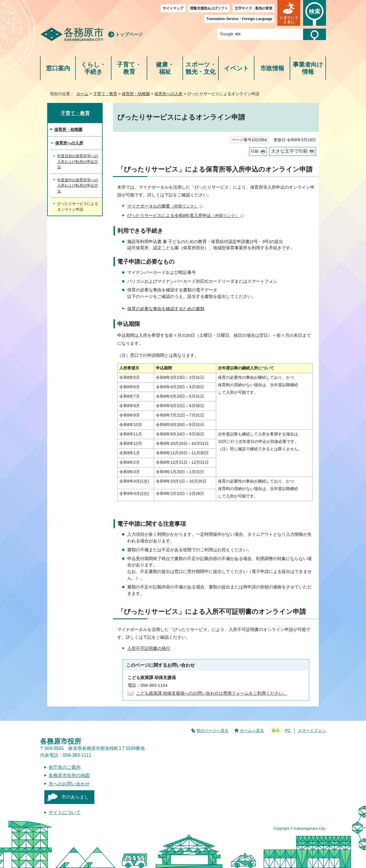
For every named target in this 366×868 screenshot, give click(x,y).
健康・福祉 (165, 68)
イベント (236, 68)
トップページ (129, 34)
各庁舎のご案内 (65, 767)
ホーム (82, 94)
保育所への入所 (168, 94)
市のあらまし (75, 797)
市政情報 (272, 68)
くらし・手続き (93, 68)
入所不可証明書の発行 (149, 648)
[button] (289, 13)
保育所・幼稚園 (136, 94)
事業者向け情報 (308, 68)
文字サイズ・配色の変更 (254, 8)
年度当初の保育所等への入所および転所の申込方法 (78, 162)
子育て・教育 (129, 68)
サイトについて (65, 812)
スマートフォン (312, 730)
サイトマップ (173, 8)
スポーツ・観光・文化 (201, 68)
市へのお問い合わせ (69, 784)
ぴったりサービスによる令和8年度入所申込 (186, 215)
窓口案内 (58, 68)
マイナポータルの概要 (165, 206)
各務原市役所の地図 (69, 776)
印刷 (255, 151)
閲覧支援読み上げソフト (209, 8)
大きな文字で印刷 (289, 151)
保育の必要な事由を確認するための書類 (166, 309)
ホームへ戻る (252, 730)
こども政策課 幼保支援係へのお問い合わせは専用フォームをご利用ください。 (212, 693)
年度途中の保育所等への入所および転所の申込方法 (78, 186)
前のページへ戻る (212, 730)
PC (288, 730)
